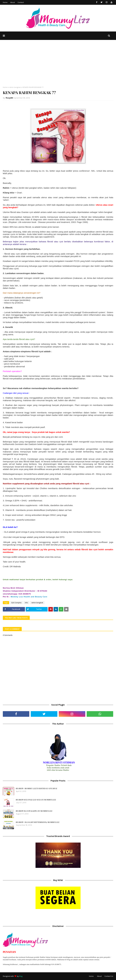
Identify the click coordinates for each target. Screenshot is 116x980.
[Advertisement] (58, 65)
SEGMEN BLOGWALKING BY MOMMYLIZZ (34, 811)
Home (5, 2)
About (13, 2)
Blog (21, 976)
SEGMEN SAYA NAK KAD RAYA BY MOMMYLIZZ (36, 800)
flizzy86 (9, 98)
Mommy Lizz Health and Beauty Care (29, 597)
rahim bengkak (15, 87)
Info (26, 603)
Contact (21, 2)
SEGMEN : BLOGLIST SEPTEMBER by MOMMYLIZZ (38, 822)
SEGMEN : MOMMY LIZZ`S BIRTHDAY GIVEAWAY (37, 788)
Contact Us (109, 976)
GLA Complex (16, 603)
